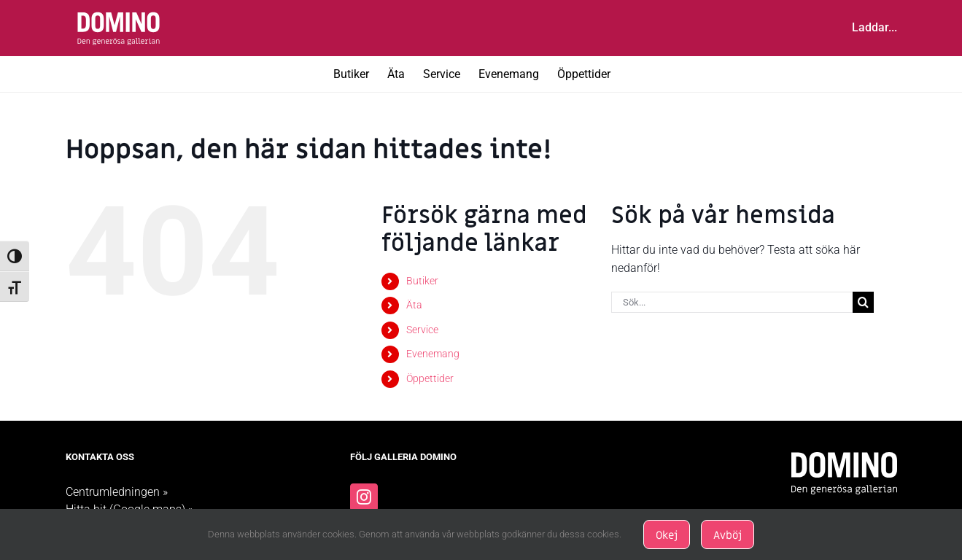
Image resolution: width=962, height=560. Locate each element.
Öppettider (430, 378)
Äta (414, 305)
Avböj (728, 535)
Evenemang (433, 354)
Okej (667, 535)
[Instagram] (364, 497)
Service (422, 330)
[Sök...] (732, 302)
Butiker (422, 281)
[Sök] (863, 302)
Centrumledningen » (117, 492)
